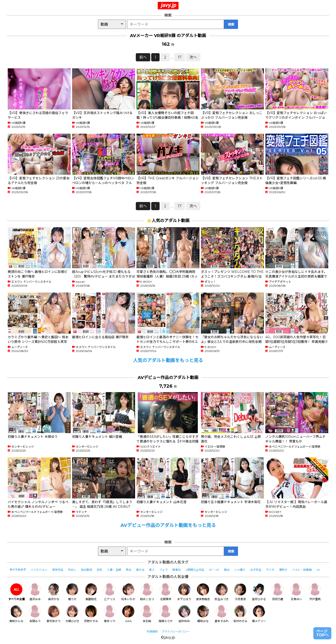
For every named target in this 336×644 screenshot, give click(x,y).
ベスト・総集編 (302, 570)
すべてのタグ (18, 570)
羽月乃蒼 (278, 592)
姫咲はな (203, 614)
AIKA (128, 614)
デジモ (270, 570)
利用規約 (152, 632)
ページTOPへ (322, 633)
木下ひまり (184, 592)
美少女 (140, 570)
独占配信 (87, 570)
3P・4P (214, 570)
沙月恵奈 (240, 592)
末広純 (147, 614)
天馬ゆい (296, 592)
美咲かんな (16, 614)
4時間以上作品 (195, 570)
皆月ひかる (259, 592)
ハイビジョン (39, 570)
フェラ (164, 570)
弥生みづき (222, 592)
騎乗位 (177, 570)
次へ (193, 57)
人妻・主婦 (114, 570)
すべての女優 (16, 592)
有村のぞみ (240, 614)
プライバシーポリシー (175, 632)
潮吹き (283, 570)
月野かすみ (91, 614)
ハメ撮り (240, 570)
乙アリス (110, 592)
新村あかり (54, 614)
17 (180, 57)
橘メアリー (259, 614)
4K (318, 570)
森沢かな (54, 592)
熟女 (129, 570)
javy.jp (169, 5)
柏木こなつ (147, 592)
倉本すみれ (222, 614)
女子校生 (256, 570)
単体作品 (58, 570)
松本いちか (128, 592)
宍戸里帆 (315, 592)
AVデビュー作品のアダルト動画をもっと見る (168, 525)
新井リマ (110, 614)
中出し (72, 570)
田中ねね (184, 614)
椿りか (72, 592)
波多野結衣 (203, 592)
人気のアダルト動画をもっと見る (168, 360)
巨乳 (100, 570)
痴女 (227, 570)
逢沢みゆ (35, 592)
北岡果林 (166, 592)
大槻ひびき (72, 614)
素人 (152, 570)
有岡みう (35, 614)
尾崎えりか (166, 614)
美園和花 (91, 592)
